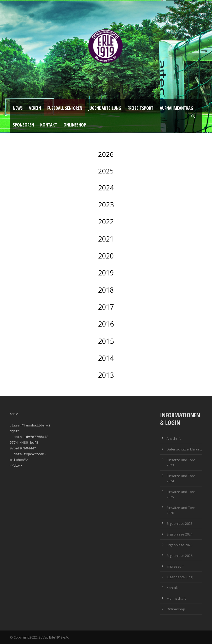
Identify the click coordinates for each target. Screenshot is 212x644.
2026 (106, 154)
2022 (106, 222)
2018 (106, 290)
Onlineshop (75, 125)
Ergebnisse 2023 (179, 523)
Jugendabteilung (105, 108)
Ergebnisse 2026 (179, 556)
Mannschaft (176, 598)
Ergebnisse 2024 (179, 534)
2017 (106, 307)
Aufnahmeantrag (176, 108)
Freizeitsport (140, 108)
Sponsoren (23, 125)
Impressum (175, 566)
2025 (106, 171)
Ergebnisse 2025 (179, 545)
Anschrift (174, 438)
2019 (106, 273)
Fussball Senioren (65, 108)
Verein (35, 108)
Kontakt (49, 125)
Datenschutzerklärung (184, 449)
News (18, 108)
